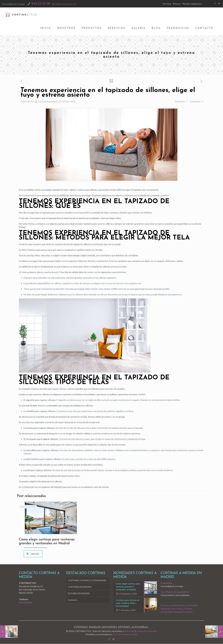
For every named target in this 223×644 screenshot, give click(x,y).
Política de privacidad (147, 631)
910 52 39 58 (41, 3)
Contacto (72, 600)
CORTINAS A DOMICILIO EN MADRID (87, 580)
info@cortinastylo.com (66, 4)
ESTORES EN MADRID (79, 594)
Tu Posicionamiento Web (125, 634)
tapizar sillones (59, 389)
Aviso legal (130, 631)
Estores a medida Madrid (172, 605)
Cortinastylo (28, 195)
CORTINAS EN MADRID (80, 587)
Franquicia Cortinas (182, 612)
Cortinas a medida (47, 101)
